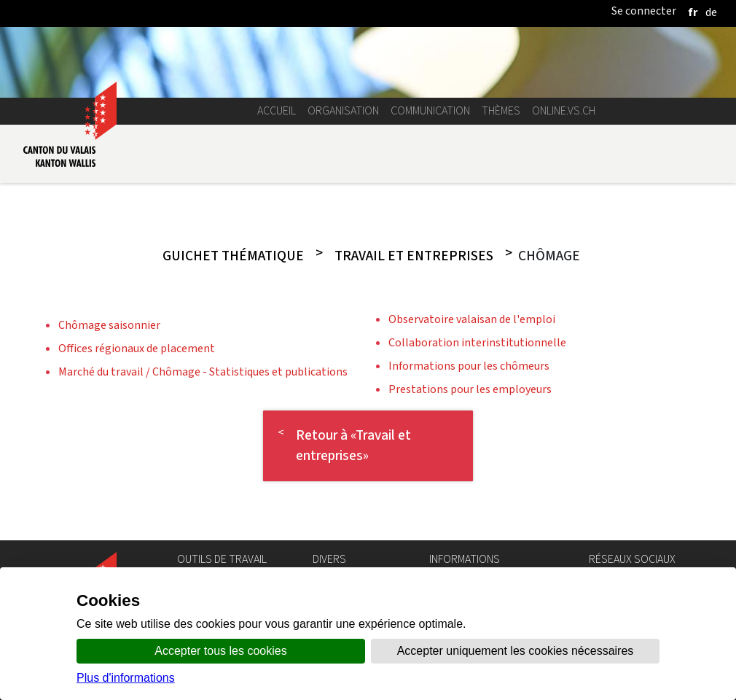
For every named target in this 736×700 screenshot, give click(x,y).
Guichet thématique (233, 256)
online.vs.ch (564, 110)
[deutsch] (711, 12)
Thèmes (501, 110)
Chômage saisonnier (109, 325)
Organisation (343, 110)
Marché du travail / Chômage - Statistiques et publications (203, 372)
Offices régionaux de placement (137, 348)
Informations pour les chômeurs (469, 366)
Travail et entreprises (414, 256)
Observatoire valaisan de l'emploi (472, 319)
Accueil (277, 110)
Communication (430, 110)
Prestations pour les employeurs (470, 389)
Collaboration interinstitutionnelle (477, 342)
